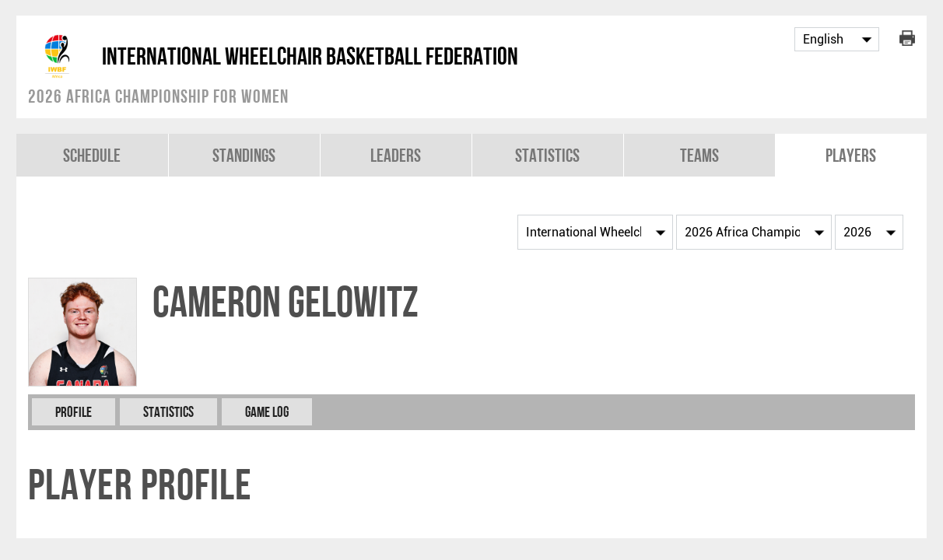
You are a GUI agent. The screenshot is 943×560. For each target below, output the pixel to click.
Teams (699, 155)
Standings (244, 155)
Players (851, 155)
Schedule (92, 155)
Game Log (267, 412)
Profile (74, 412)
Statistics (547, 155)
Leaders (396, 155)
